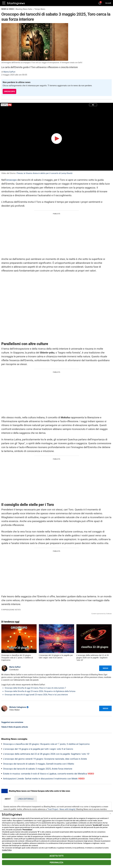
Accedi (108, 3)
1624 (44, 821)
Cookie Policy (7, 850)
